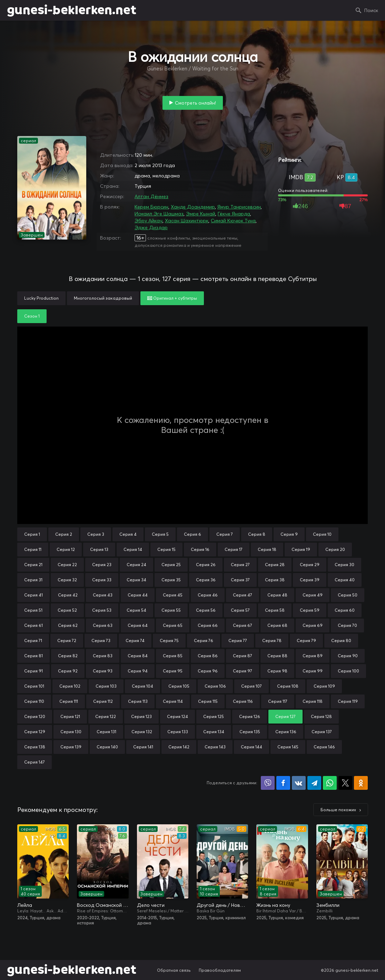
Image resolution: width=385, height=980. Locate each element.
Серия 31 (33, 580)
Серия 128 (321, 716)
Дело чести (151, 905)
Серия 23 (102, 565)
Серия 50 (348, 595)
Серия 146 (324, 747)
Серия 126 (250, 716)
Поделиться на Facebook (283, 783)
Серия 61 (33, 625)
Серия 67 (243, 625)
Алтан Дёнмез (151, 196)
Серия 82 (68, 656)
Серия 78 (272, 641)
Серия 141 (143, 747)
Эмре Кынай (201, 214)
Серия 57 (240, 610)
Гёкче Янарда (234, 214)
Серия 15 (166, 549)
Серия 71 (33, 641)
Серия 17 (234, 549)
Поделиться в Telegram (314, 783)
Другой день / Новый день (222, 905)
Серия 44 (138, 595)
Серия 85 (173, 656)
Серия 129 (35, 732)
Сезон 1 (32, 316)
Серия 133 (178, 732)
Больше (338, 810)
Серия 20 (335, 549)
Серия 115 (208, 701)
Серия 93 (103, 671)
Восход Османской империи (103, 905)
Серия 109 (324, 686)
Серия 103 (106, 686)
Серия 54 (136, 610)
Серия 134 (214, 732)
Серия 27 (240, 565)
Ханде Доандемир (193, 207)
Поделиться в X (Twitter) (345, 783)
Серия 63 (103, 625)
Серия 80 (341, 641)
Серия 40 (345, 580)
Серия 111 (69, 701)
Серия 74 (135, 641)
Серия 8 (257, 534)
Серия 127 (285, 716)
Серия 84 (138, 656)
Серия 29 (310, 565)
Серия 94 (138, 671)
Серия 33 (102, 580)
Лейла (25, 905)
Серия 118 (313, 701)
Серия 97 (243, 671)
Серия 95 (173, 671)
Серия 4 (128, 534)
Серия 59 (310, 610)
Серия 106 (215, 686)
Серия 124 (177, 716)
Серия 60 (345, 610)
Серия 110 (34, 701)
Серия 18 (267, 549)
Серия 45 (173, 595)
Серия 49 (313, 595)
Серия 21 (33, 565)
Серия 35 (171, 580)
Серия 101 (34, 686)
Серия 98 (277, 671)
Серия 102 (70, 686)
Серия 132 (142, 732)
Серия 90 (348, 656)
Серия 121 (70, 716)
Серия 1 (32, 534)
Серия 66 (208, 625)
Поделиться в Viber (268, 783)
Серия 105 (179, 686)
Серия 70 (347, 625)
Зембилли (328, 905)
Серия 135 (250, 732)
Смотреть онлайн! (195, 103)
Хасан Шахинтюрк (187, 221)
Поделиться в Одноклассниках (361, 783)
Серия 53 (102, 610)
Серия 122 (106, 716)
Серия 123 (141, 716)
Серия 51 (33, 610)
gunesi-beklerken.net (72, 10)
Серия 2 (64, 534)
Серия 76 (204, 641)
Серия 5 (160, 534)
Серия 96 (208, 671)
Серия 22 (67, 565)
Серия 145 (288, 747)
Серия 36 (206, 580)
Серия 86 (208, 656)
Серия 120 (35, 716)
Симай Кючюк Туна (233, 221)
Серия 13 (99, 549)
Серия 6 (192, 534)
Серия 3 (96, 534)
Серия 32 (67, 580)
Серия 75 (169, 641)
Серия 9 (289, 534)
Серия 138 (35, 747)
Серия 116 (243, 701)
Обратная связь (174, 970)
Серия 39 (310, 580)
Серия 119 (348, 701)
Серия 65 (173, 625)
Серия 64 (138, 625)
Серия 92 (68, 671)
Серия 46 (208, 595)
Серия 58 (275, 610)
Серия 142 (179, 747)
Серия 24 (136, 565)
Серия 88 (277, 656)
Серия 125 (214, 716)
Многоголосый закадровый (103, 298)
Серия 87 (243, 656)
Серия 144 (251, 747)
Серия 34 (136, 580)
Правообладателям (220, 970)
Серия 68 (277, 625)
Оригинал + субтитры (172, 298)
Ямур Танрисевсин (239, 207)
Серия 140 (107, 747)
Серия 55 (171, 610)
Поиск (371, 10)
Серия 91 (33, 671)
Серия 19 (301, 549)
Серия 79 (306, 641)
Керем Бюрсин (151, 207)
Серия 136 (286, 732)
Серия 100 (348, 671)
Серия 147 (34, 762)
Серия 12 (66, 549)
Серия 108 (288, 686)
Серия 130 (71, 732)
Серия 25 (171, 565)
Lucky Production (41, 298)
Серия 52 (67, 610)
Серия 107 (251, 686)
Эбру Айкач (149, 221)
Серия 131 (106, 732)
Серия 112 (103, 701)
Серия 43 (103, 595)
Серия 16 (200, 549)
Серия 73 (101, 641)
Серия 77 (238, 641)
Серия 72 (67, 641)
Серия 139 (71, 747)
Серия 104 (142, 686)
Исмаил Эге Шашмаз (159, 214)
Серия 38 (275, 580)
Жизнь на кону (273, 905)
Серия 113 (138, 701)
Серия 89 (313, 656)
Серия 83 (103, 656)
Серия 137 (322, 732)
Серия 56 (206, 610)
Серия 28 (275, 565)
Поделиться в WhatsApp (330, 783)
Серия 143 (215, 747)
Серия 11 (33, 549)
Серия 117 (278, 701)
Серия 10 (322, 534)
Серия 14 (133, 549)
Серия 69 (313, 625)
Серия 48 (277, 595)
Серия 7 (225, 534)
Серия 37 (240, 580)
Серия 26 (206, 565)
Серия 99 (313, 671)
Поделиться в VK (299, 783)
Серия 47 (243, 595)
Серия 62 (68, 625)
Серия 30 (344, 565)
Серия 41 (33, 595)
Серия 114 (173, 701)
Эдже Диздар (151, 227)
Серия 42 (68, 595)
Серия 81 (33, 656)
